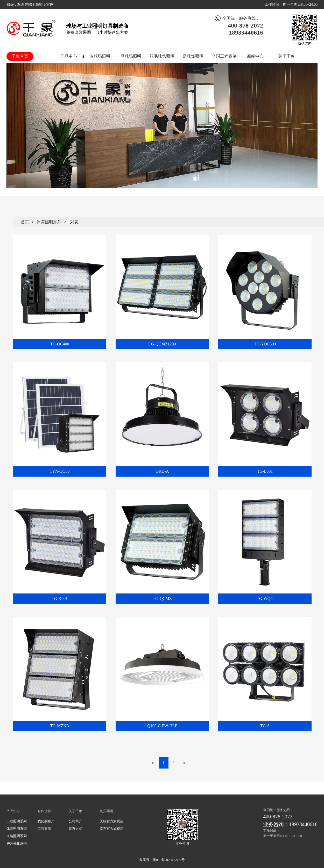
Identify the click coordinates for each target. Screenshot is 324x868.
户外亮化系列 (17, 843)
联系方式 (75, 829)
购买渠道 (107, 811)
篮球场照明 (100, 56)
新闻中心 (255, 56)
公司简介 (75, 821)
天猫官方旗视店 (112, 821)
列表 (74, 222)
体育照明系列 (49, 222)
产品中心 (69, 56)
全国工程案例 (224, 56)
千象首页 (20, 56)
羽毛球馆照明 (162, 56)
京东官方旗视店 (112, 829)
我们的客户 (46, 821)
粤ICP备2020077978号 (169, 860)
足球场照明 (193, 56)
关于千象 (286, 56)
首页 (25, 222)
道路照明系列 (17, 836)
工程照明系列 (17, 821)
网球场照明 (131, 56)
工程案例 (44, 829)
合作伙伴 (44, 811)
